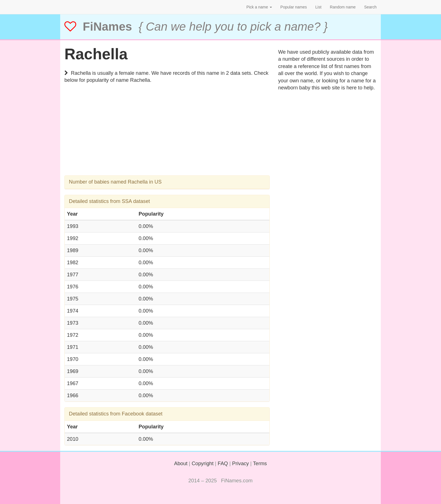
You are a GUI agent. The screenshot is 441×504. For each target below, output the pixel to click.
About (181, 464)
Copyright (202, 464)
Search (370, 7)
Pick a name (259, 7)
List (318, 7)
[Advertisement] (167, 136)
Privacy (240, 464)
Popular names (294, 7)
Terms (260, 464)
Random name (343, 7)
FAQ (223, 464)
